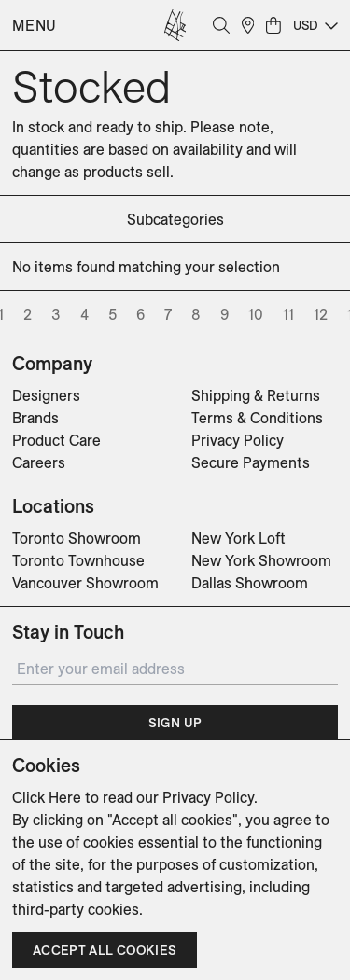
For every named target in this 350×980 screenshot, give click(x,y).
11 (288, 314)
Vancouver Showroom (85, 583)
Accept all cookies (105, 950)
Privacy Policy (238, 440)
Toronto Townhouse (78, 560)
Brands (35, 418)
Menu (35, 25)
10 (256, 314)
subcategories (175, 219)
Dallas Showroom (250, 583)
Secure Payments (251, 462)
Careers (39, 462)
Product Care (56, 440)
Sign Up (175, 723)
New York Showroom (261, 560)
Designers (46, 395)
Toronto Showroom (77, 538)
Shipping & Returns (256, 395)
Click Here (47, 797)
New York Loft (238, 538)
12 (321, 314)
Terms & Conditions (257, 418)
